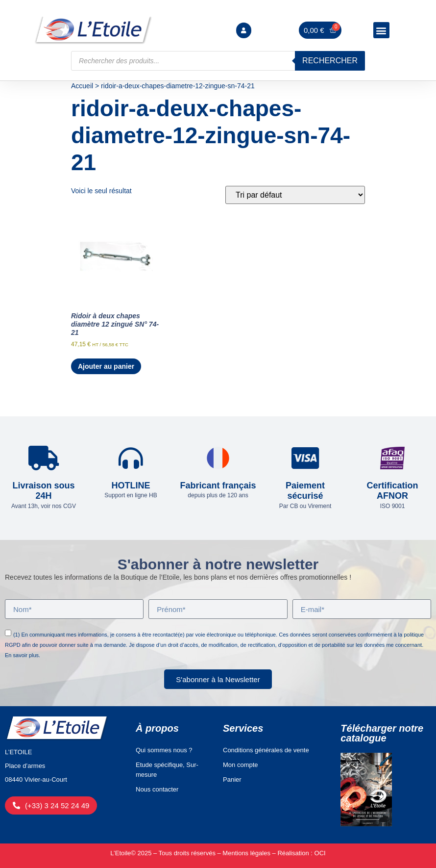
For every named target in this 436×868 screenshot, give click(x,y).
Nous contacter (157, 789)
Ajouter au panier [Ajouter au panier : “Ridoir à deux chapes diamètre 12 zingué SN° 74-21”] (106, 366)
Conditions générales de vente (266, 750)
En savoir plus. (23, 655)
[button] (381, 30)
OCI (320, 853)
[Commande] (295, 195)
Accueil (82, 86)
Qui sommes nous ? (164, 750)
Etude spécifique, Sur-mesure (167, 770)
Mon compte (241, 765)
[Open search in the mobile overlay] (218, 61)
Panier (232, 779)
